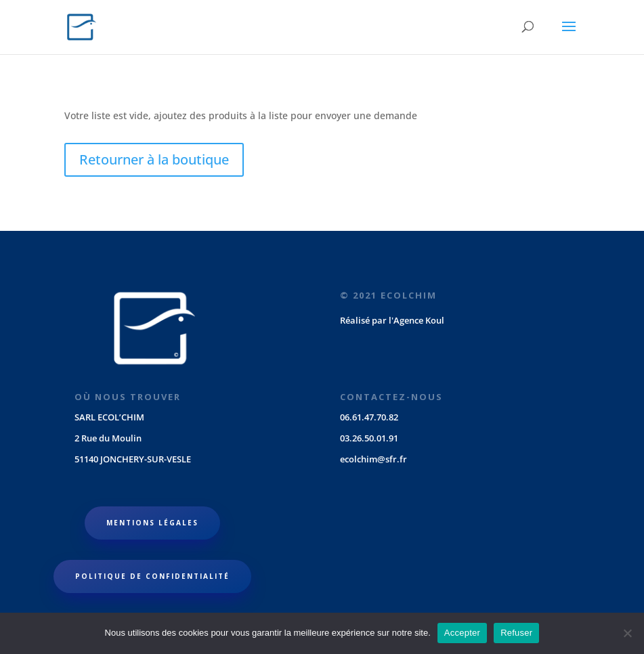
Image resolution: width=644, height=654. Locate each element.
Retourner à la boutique (154, 159)
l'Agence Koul (416, 320)
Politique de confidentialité (152, 576)
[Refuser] (627, 633)
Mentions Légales (152, 523)
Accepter (462, 633)
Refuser (516, 633)
